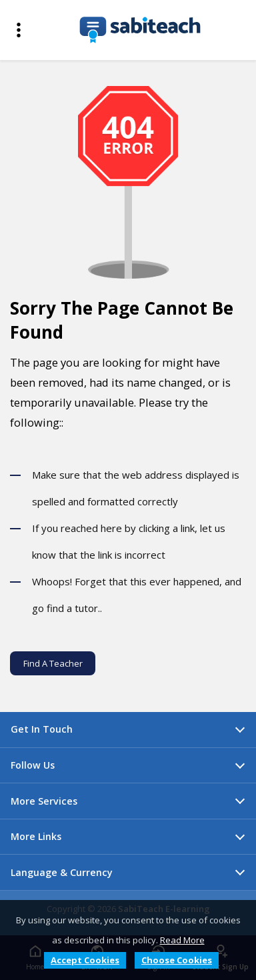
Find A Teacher (53, 663)
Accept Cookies (85, 960)
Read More (182, 940)
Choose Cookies (177, 960)
